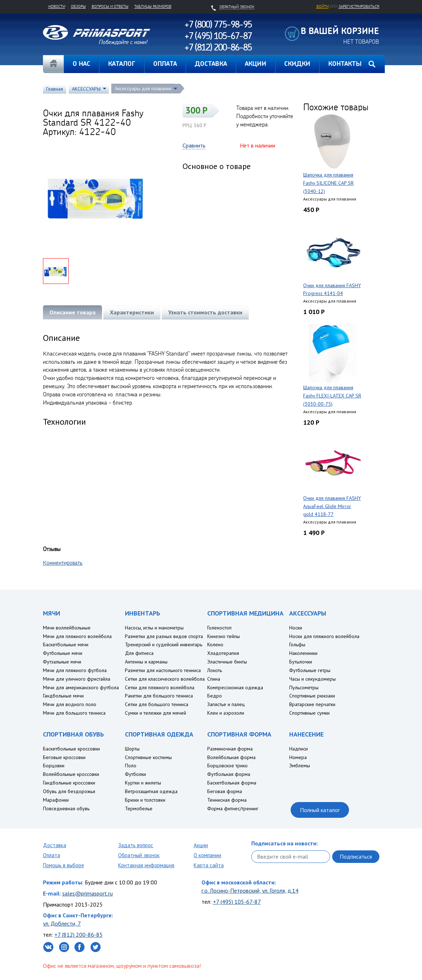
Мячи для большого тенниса (74, 713)
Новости (57, 6)
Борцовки (54, 766)
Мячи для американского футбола (81, 687)
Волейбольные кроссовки (71, 774)
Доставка (55, 845)
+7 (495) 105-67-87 (237, 902)
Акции (201, 845)
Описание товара (72, 312)
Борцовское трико (227, 766)
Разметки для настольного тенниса (163, 670)
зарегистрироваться (359, 6)
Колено (215, 645)
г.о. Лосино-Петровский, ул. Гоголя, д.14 (250, 890)
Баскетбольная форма (232, 783)
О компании (207, 855)
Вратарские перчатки (312, 704)
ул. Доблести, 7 (62, 923)
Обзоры (78, 6)
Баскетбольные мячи (66, 645)
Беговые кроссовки (64, 757)
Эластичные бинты (227, 662)
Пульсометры (304, 687)
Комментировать (63, 563)
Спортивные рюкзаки (312, 696)
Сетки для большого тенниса (157, 704)
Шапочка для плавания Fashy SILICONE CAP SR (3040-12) (328, 183)
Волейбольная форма (231, 757)
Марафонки (56, 800)
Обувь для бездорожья (69, 791)
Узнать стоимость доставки (205, 312)
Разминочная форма (230, 749)
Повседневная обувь (66, 808)
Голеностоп (219, 628)
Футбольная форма (229, 774)
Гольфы (297, 645)
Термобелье (139, 808)
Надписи (299, 749)
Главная (53, 64)
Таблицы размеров (153, 6)
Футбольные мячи (63, 653)
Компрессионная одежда (235, 687)
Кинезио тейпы (224, 636)
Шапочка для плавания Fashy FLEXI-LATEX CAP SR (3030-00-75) (332, 396)
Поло (131, 766)
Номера (298, 757)
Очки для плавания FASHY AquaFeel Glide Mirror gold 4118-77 (332, 506)
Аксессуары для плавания (143, 88)
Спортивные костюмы (148, 757)
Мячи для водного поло (70, 704)
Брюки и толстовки (145, 800)
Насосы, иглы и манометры (154, 628)
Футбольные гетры (310, 670)
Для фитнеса (139, 653)
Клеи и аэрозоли (226, 713)
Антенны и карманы (146, 662)
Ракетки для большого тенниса (159, 696)
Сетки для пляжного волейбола (160, 687)
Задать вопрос (136, 845)
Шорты (132, 749)
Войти (322, 6)
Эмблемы (300, 766)
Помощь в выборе (64, 865)
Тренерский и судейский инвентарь (164, 645)
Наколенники (303, 653)
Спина (214, 679)
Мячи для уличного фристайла (77, 679)
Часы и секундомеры (312, 679)
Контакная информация (146, 865)
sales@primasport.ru (88, 893)
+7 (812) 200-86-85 (79, 935)
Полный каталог (320, 810)
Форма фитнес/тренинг (233, 808)
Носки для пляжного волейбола (324, 636)
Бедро (215, 696)
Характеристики (132, 312)
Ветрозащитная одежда (151, 791)
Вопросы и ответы (110, 6)
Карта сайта (209, 865)
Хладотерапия (223, 653)
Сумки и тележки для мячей (156, 713)
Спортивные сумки (309, 713)
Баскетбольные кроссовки (71, 749)
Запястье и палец (226, 704)
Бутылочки (301, 662)
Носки (296, 628)
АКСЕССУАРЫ (86, 89)
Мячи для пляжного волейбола (77, 636)
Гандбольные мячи (63, 696)
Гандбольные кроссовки (69, 783)
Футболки (135, 774)
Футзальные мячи (62, 662)
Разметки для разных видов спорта (164, 636)
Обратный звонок (139, 855)
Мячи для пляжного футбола (75, 670)
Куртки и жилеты (143, 783)
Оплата (52, 855)
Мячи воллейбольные (67, 628)
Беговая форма (225, 791)
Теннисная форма (227, 800)
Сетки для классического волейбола (165, 679)
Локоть (215, 670)
